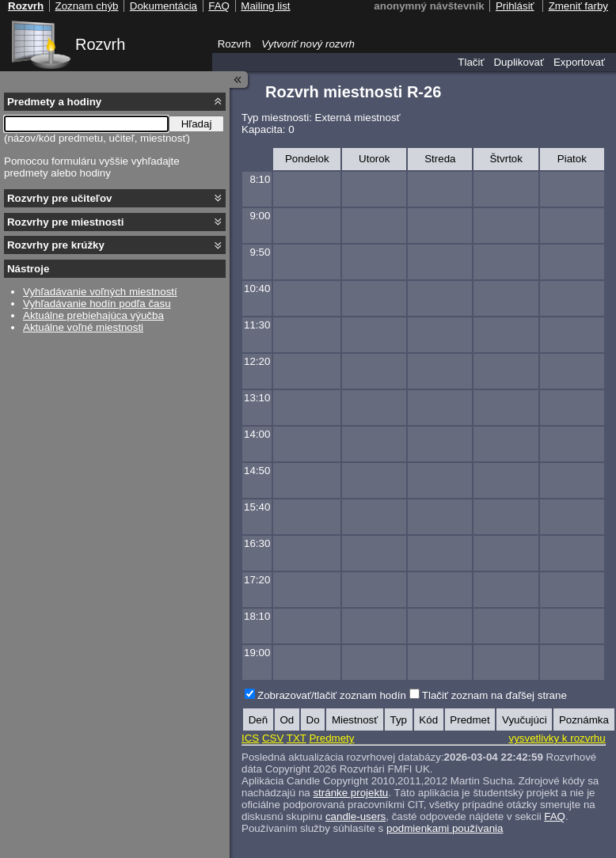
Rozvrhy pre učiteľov (60, 198)
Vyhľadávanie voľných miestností (100, 292)
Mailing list (265, 6)
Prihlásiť (515, 6)
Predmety (331, 738)
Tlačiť (471, 62)
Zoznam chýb (86, 6)
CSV (273, 738)
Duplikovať (519, 62)
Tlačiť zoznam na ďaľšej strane (494, 695)
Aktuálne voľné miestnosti (83, 327)
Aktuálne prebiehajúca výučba (93, 315)
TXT (297, 738)
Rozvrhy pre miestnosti (65, 222)
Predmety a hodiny (54, 102)
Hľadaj (197, 124)
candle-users (356, 816)
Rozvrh (100, 44)
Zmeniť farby (578, 6)
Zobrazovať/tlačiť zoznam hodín (332, 695)
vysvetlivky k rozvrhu (557, 738)
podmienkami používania (445, 828)
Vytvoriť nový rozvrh (308, 44)
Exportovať (579, 62)
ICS (250, 738)
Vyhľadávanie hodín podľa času (97, 304)
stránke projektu (350, 793)
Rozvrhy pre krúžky (56, 245)
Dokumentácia (164, 6)
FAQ (555, 816)
